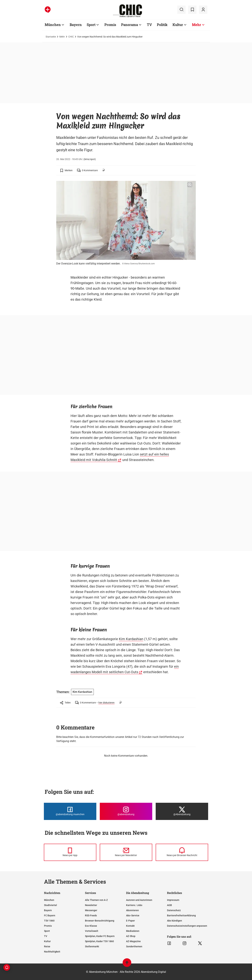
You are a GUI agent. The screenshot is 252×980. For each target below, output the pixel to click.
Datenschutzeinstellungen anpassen (187, 926)
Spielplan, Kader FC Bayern (100, 936)
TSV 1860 (49, 921)
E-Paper (130, 921)
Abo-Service (133, 915)
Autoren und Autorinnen (139, 900)
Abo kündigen (175, 921)
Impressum (173, 900)
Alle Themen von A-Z (96, 900)
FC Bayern (50, 915)
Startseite (51, 37)
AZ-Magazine (133, 941)
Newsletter (91, 905)
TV (149, 25)
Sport (91, 25)
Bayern (76, 25)
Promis (110, 25)
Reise (47, 946)
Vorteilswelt (92, 931)
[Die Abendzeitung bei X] (182, 811)
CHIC (71, 37)
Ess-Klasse (91, 926)
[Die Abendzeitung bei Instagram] (126, 811)
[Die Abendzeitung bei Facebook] (70, 811)
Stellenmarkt (92, 946)
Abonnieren (132, 910)
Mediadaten (133, 931)
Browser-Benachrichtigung (100, 921)
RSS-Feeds (91, 915)
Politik (162, 25)
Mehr (197, 25)
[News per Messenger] (70, 852)
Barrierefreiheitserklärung (181, 915)
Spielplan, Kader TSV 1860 (99, 941)
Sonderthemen (134, 946)
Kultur (178, 25)
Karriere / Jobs (134, 905)
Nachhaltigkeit (52, 952)
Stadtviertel (50, 905)
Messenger (91, 910)
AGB (169, 905)
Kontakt (130, 926)
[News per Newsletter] (126, 852)
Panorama (130, 25)
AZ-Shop (131, 936)
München (53, 25)
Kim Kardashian (131, 639)
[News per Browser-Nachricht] (182, 852)
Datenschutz (174, 910)
